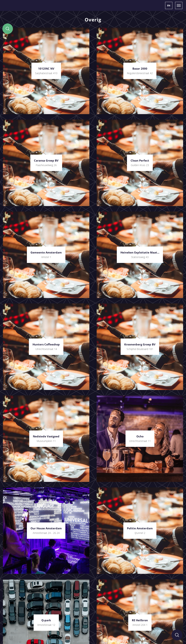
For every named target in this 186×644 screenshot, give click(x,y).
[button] (169, 5)
